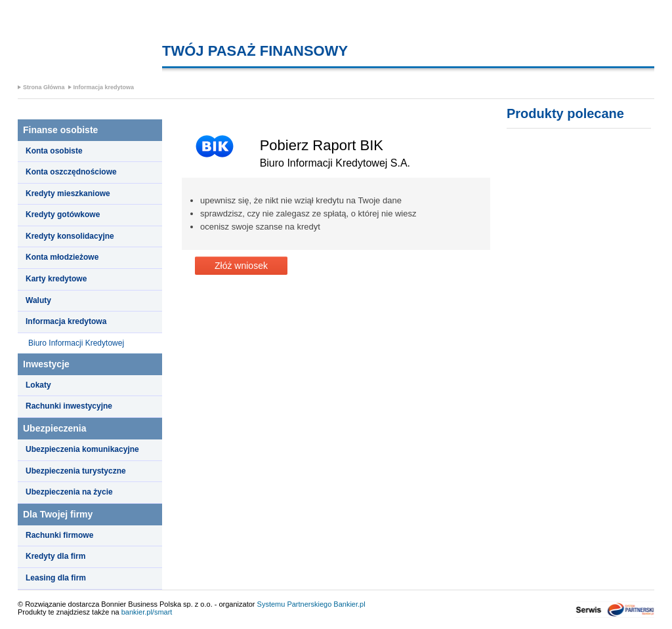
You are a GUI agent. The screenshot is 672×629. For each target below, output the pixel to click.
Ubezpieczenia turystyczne (76, 471)
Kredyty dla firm (55, 556)
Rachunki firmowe (59, 535)
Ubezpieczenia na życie (69, 492)
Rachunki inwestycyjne (69, 406)
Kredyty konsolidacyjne (70, 236)
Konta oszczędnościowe (71, 172)
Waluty (38, 300)
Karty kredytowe (56, 279)
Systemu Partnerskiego (295, 604)
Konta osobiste (54, 151)
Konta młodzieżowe (62, 257)
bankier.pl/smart (147, 612)
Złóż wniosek (241, 266)
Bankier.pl (349, 604)
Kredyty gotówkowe (63, 214)
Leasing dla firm (56, 578)
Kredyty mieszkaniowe (68, 193)
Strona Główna (44, 87)
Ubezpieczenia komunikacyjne (82, 449)
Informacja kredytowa (104, 87)
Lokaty (38, 385)
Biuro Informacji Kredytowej (76, 343)
